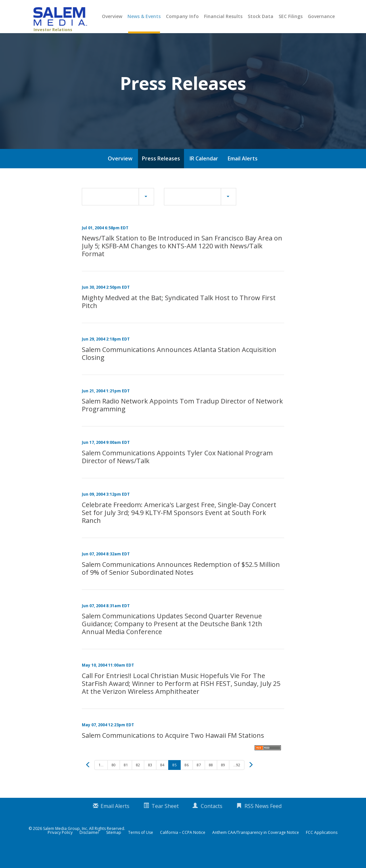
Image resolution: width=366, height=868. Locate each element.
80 (114, 780)
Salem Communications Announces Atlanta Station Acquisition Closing (179, 369)
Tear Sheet (165, 821)
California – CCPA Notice (183, 848)
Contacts (212, 821)
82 (138, 780)
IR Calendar (204, 174)
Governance (321, 16)
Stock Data (261, 16)
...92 (237, 780)
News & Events (144, 16)
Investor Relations (53, 30)
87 (199, 780)
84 (162, 780)
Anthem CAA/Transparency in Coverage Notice (256, 848)
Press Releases (161, 174)
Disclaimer (89, 848)
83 (150, 780)
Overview (112, 16)
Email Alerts (243, 174)
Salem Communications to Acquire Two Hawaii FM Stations (173, 751)
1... (101, 780)
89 (223, 780)
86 (187, 780)
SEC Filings (291, 16)
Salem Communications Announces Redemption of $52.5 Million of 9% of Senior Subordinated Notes (181, 584)
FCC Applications (322, 848)
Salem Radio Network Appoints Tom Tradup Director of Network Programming (182, 421)
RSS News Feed (263, 821)
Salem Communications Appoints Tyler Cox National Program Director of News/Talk (177, 472)
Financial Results (223, 16)
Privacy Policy (60, 848)
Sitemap (114, 848)
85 (174, 780)
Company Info (182, 16)
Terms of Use (141, 848)
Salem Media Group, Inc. (66, 844)
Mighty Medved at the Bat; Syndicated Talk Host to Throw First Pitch (179, 317)
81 (126, 780)
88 (211, 780)
